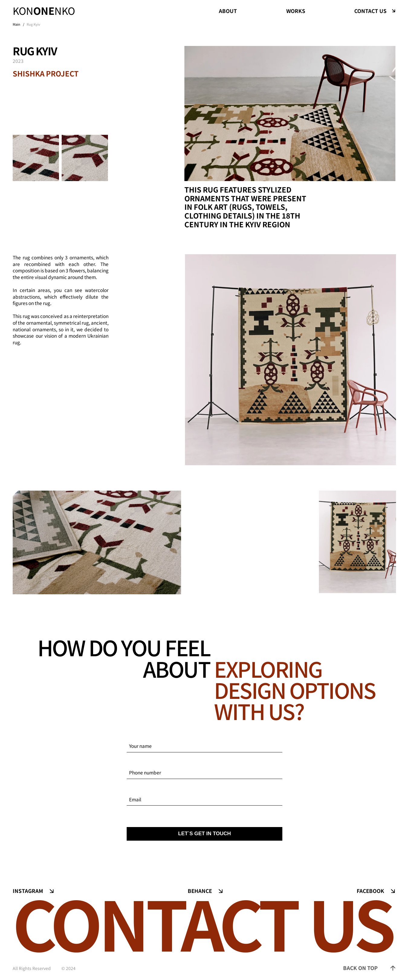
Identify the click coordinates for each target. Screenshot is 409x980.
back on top (360, 968)
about (228, 11)
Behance (200, 891)
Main (16, 24)
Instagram (28, 891)
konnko (44, 11)
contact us (370, 11)
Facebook (370, 891)
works (296, 11)
